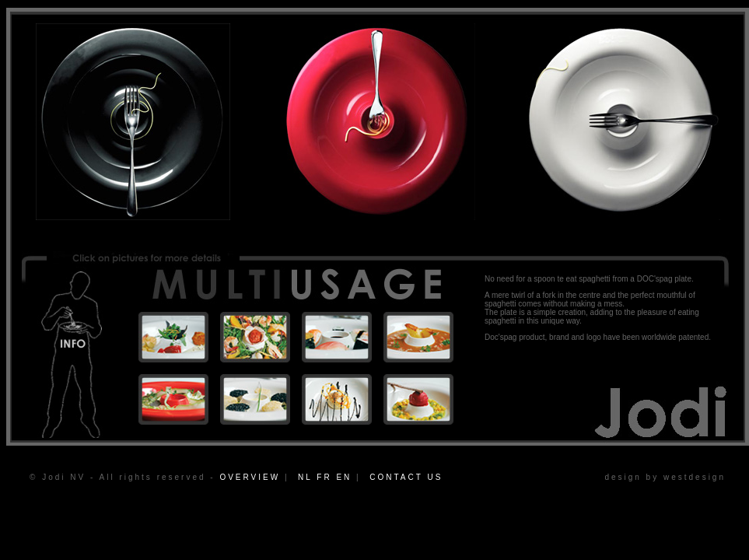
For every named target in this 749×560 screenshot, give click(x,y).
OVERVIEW (250, 477)
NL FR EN (325, 477)
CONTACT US (406, 477)
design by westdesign (665, 477)
